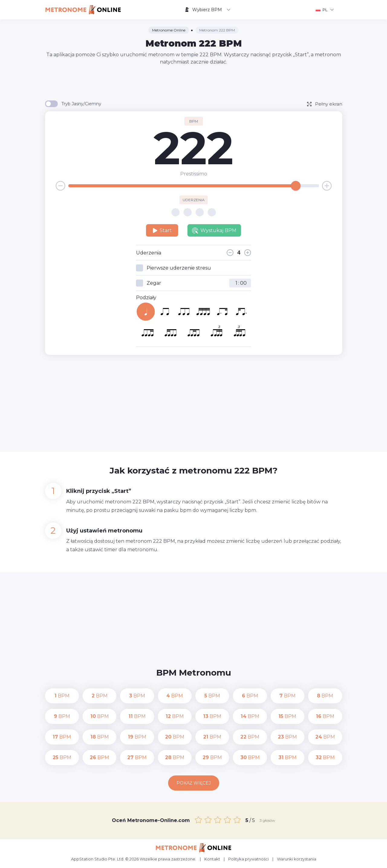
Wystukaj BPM (214, 231)
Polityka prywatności (249, 859)
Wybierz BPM (208, 10)
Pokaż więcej (194, 783)
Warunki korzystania (297, 859)
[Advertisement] (193, 82)
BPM (62, 696)
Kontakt (212, 859)
